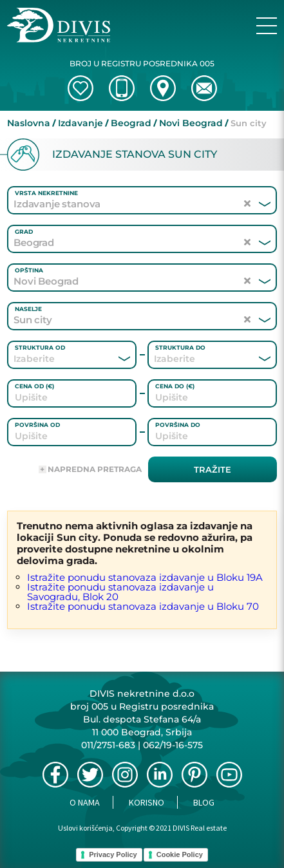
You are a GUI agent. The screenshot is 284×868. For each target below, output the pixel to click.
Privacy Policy (113, 854)
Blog (204, 802)
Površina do (178, 425)
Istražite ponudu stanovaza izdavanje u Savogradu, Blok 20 (120, 592)
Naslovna (29, 123)
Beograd (131, 123)
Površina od (37, 425)
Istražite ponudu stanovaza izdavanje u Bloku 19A (145, 577)
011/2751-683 (108, 745)
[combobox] (54, 359)
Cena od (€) (34, 386)
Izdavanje (80, 123)
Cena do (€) (175, 386)
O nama (85, 802)
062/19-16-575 (173, 745)
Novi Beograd (191, 123)
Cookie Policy (180, 854)
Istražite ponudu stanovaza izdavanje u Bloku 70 (143, 606)
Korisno (147, 802)
